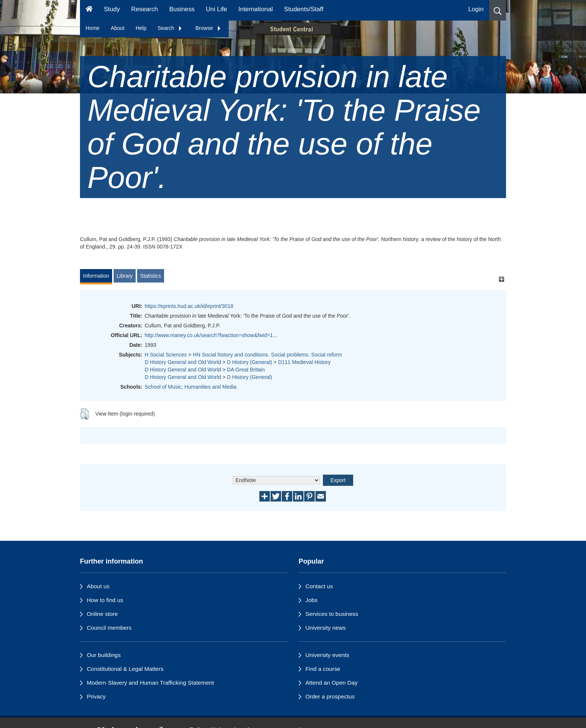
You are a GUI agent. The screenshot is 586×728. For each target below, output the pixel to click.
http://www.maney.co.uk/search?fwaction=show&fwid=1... (211, 335)
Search (170, 28)
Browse (208, 28)
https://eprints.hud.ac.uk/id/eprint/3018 (189, 306)
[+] (501, 279)
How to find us (105, 600)
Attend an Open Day (331, 683)
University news (326, 628)
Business (182, 9)
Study (112, 9)
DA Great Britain (246, 370)
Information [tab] (96, 276)
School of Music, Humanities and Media (191, 387)
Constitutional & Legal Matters (125, 669)
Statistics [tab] (151, 276)
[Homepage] (89, 10)
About (118, 28)
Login (476, 9)
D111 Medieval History (304, 362)
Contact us (319, 586)
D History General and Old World (183, 362)
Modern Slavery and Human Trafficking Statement (150, 683)
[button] (498, 10)
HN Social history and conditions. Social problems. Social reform (267, 355)
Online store (102, 614)
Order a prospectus (330, 696)
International (256, 9)
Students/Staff (304, 9)
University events (327, 655)
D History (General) (249, 362)
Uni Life (217, 9)
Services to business (332, 614)
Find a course (323, 669)
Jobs (311, 600)
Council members (109, 628)
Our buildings (104, 655)
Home (92, 28)
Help (141, 28)
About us (98, 586)
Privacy (96, 696)
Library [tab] (125, 276)
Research (145, 9)
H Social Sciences (166, 355)
